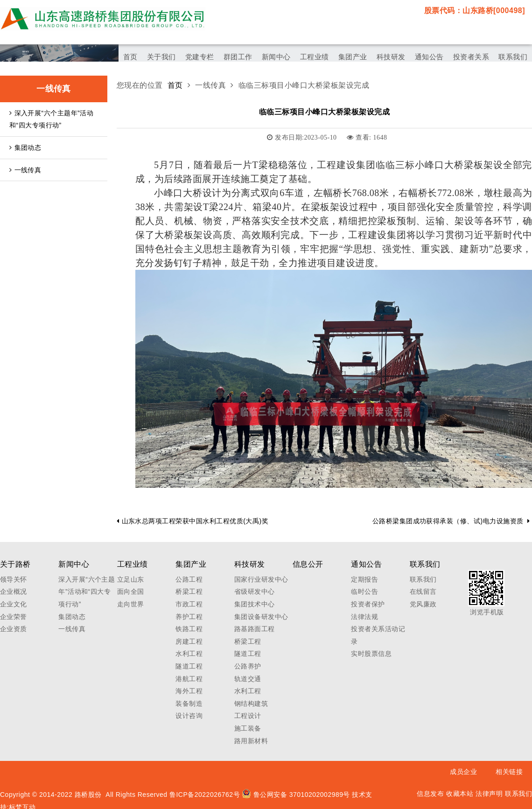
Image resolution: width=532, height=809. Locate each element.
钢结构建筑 (251, 703)
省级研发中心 (255, 591)
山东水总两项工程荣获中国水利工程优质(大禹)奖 (192, 521)
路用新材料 (251, 741)
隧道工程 (189, 666)
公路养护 (248, 666)
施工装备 (248, 728)
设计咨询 (189, 716)
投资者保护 (368, 604)
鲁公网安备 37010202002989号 (296, 795)
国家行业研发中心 (261, 579)
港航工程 (189, 679)
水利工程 (189, 654)
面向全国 (131, 591)
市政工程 (189, 604)
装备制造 (189, 703)
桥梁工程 (189, 591)
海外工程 (189, 691)
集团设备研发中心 (261, 617)
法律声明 (489, 794)
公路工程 (189, 579)
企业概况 (14, 591)
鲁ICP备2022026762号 (205, 795)
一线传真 (25, 170)
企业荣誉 (14, 617)
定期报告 (364, 579)
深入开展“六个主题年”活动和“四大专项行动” (51, 119)
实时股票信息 (371, 654)
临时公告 (364, 591)
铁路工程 (189, 629)
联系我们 (423, 579)
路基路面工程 (255, 629)
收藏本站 (460, 794)
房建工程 (189, 641)
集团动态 (25, 148)
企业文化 (14, 604)
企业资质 (14, 629)
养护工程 (189, 617)
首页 (175, 85)
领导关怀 (14, 579)
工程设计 (248, 716)
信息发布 (430, 794)
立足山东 (131, 579)
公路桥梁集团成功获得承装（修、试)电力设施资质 (451, 521)
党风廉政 (423, 604)
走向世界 (131, 604)
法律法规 (364, 617)
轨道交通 (248, 679)
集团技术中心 (255, 604)
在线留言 (423, 591)
